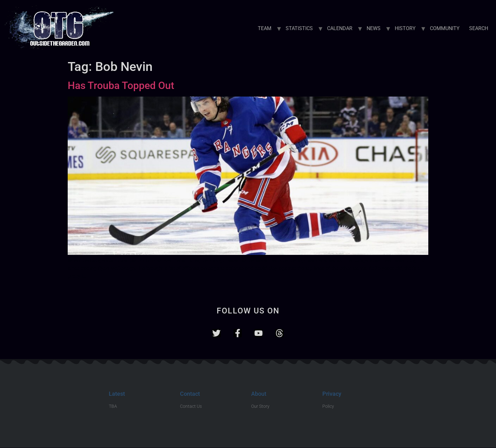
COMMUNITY (445, 28)
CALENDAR (340, 28)
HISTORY (405, 28)
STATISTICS (299, 28)
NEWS (374, 28)
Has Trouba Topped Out (121, 85)
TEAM (265, 28)
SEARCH (479, 28)
